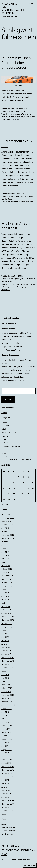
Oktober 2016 (7, 664)
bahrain (19, 114)
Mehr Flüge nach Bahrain (11, 350)
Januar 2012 (6, 797)
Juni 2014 (5, 746)
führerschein (6, 119)
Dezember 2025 (8, 518)
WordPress (25, 859)
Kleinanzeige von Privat (11, 446)
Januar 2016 (6, 692)
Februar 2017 (7, 651)
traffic (8, 290)
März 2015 (6, 722)
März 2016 (6, 685)
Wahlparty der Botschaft (11, 343)
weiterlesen (13, 186)
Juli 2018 (5, 593)
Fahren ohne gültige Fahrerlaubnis (23, 117)
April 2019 (6, 562)
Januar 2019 (6, 572)
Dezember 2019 (8, 535)
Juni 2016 (5, 674)
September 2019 (8, 545)
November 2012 (8, 770)
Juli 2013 (5, 753)
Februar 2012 (7, 794)
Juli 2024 (5, 528)
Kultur (4, 450)
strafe (4, 290)
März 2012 (6, 790)
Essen (4, 439)
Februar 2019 (7, 569)
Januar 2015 (6, 729)
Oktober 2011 (7, 807)
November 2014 (8, 732)
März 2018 (6, 606)
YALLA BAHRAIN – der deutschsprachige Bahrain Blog (18, 850)
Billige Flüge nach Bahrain (12, 347)
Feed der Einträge (8, 827)
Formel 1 (5, 443)
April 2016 (6, 681)
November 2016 (8, 661)
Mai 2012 (5, 783)
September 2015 (8, 705)
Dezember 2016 (8, 658)
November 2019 (8, 538)
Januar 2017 (6, 654)
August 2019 (7, 549)
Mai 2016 (5, 678)
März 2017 (6, 647)
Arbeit (23, 111)
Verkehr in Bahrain (17, 377)
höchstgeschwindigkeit (17, 287)
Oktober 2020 (7, 532)
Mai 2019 (5, 559)
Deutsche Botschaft (9, 433)
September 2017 (8, 627)
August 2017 (7, 630)
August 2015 (7, 709)
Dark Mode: (30, 865)
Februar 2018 (7, 610)
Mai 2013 (5, 756)
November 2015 (8, 698)
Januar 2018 (6, 613)
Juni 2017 (5, 637)
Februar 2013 (7, 760)
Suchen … (5, 386)
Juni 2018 (5, 596)
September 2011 (8, 811)
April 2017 (6, 644)
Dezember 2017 (8, 617)
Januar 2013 (6, 763)
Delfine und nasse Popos (20, 374)
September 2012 (8, 777)
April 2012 (6, 787)
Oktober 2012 (7, 773)
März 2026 (6, 515)
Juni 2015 (5, 715)
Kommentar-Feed (8, 831)
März (5, 505)
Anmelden (5, 824)
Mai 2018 (5, 600)
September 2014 (8, 736)
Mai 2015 (5, 719)
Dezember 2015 (8, 695)
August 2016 (7, 671)
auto (18, 284)
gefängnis (5, 287)
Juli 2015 (5, 712)
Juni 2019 (5, 555)
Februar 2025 (7, 521)
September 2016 (8, 668)
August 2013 (7, 749)
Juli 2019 (5, 552)
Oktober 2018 (7, 583)
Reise (4, 453)
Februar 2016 (7, 688)
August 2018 (7, 589)
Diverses (5, 436)
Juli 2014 (5, 743)
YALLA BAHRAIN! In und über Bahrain (16, 460)
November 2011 (8, 804)
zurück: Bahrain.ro (9, 323)
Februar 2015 (7, 726)
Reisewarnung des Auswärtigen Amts (16, 333)
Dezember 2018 (8, 576)
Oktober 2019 (7, 542)
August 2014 (7, 739)
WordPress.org (7, 834)
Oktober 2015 (7, 702)
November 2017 (8, 620)
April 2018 (6, 603)
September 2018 (8, 586)
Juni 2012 (5, 780)
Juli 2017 (5, 634)
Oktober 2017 (7, 623)
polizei (28, 287)
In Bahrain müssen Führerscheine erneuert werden (16, 63)
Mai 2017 (5, 641)
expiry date (20, 202)
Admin (4, 412)
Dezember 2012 (8, 766)
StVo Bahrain (15, 119)
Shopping (5, 456)
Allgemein (17, 111)
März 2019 (6, 566)
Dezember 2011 (8, 800)
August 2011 (7, 814)
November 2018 (8, 579)
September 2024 (8, 525)
